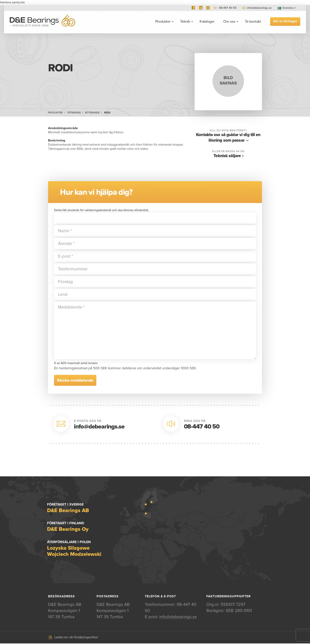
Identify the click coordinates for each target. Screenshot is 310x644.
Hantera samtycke (12, 2)
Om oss (229, 21)
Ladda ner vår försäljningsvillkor (76, 638)
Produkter (162, 21)
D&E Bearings (43, 21)
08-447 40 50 (202, 427)
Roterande (92, 113)
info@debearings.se (259, 8)
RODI (107, 113)
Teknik (184, 21)
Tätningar (74, 113)
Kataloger (207, 21)
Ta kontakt (252, 21)
